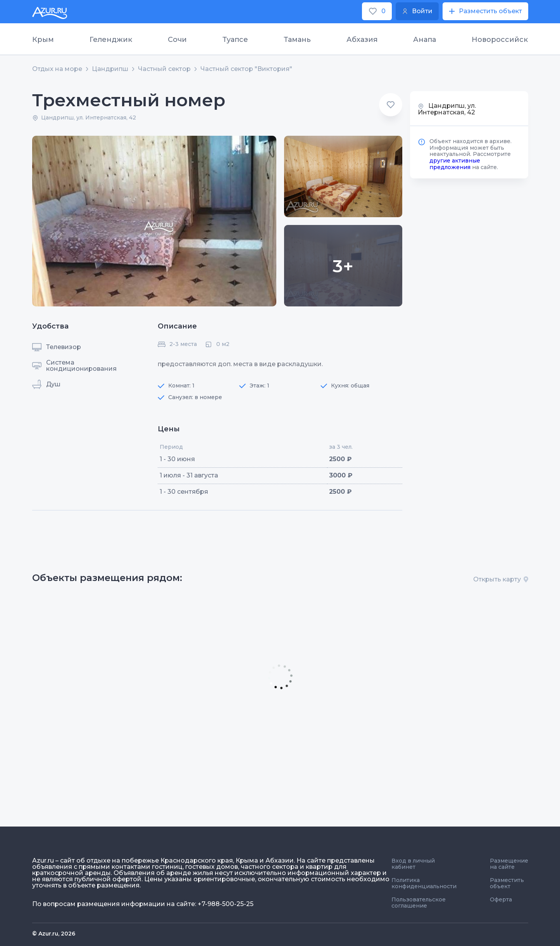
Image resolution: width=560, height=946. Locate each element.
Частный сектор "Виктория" (246, 69)
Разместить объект (507, 883)
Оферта (501, 899)
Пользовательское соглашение (419, 903)
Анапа (425, 40)
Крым (43, 40)
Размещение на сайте (509, 864)
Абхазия (362, 40)
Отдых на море (57, 69)
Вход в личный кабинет (413, 864)
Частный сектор (164, 69)
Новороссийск (500, 40)
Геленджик (111, 40)
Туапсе (235, 40)
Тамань (297, 40)
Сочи (177, 40)
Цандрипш (110, 69)
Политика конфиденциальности (424, 883)
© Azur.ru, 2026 (54, 934)
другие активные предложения (455, 164)
